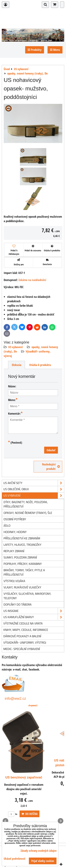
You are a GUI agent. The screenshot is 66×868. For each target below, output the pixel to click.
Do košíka (29, 814)
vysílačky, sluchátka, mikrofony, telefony (27, 596)
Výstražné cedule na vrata (23, 623)
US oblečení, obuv (34, 489)
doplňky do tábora (18, 604)
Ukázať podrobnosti (15, 859)
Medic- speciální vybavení (22, 649)
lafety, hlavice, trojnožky (22, 545)
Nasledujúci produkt (51, 466)
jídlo (7, 525)
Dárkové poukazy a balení (22, 636)
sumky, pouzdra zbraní (20, 557)
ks (13, 814)
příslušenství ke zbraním (22, 538)
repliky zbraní (14, 551)
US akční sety (34, 483)
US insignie (34, 611)
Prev (5, 821)
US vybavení (15, 347)
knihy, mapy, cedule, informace (26, 630)
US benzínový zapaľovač (24, 777)
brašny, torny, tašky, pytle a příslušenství (24, 572)
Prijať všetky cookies (43, 861)
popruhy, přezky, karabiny (23, 564)
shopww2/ (33, 705)
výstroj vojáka (14, 581)
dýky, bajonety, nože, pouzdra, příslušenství (26, 504)
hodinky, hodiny (15, 532)
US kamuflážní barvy (34, 617)
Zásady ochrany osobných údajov (39, 851)
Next (61, 821)
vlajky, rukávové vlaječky (22, 587)
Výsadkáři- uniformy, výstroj (25, 642)
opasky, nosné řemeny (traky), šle (28, 513)
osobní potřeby (15, 519)
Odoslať (51, 450)
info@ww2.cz (15, 698)
